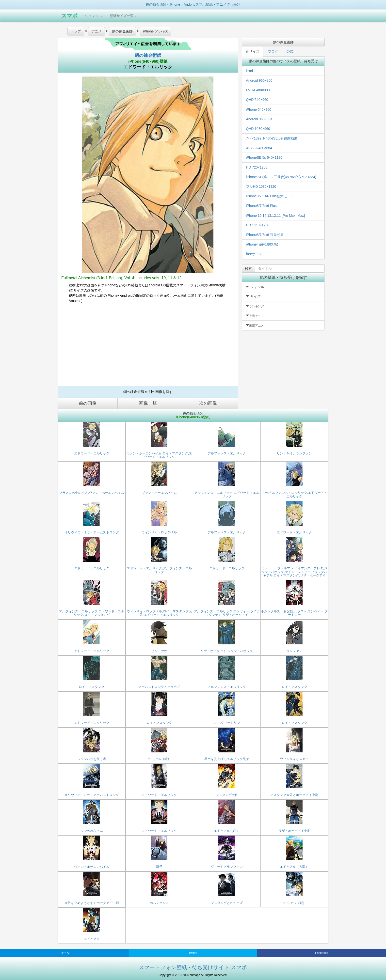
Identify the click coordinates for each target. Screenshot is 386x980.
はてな (65, 953)
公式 (290, 51)
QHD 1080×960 (258, 129)
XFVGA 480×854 (259, 148)
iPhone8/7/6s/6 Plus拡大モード (270, 196)
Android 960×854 (259, 119)
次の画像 (208, 403)
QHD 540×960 (257, 100)
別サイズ (253, 51)
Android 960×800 (259, 80)
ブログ (273, 51)
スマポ (69, 16)
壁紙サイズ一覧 (123, 16)
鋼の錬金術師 (148, 55)
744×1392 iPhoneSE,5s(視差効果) (272, 138)
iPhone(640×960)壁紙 (148, 61)
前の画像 (88, 403)
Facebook (322, 953)
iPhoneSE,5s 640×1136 (264, 157)
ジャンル (94, 16)
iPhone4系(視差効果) (262, 244)
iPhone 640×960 (258, 109)
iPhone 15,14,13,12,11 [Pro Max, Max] (275, 216)
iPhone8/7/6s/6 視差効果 (265, 235)
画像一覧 (148, 403)
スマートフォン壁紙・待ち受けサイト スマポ (193, 967)
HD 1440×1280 (258, 225)
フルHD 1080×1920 (261, 187)
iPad (249, 71)
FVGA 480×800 (258, 90)
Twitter (193, 953)
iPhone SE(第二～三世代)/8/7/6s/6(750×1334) (281, 177)
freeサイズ (254, 254)
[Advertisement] (148, 346)
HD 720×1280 (257, 167)
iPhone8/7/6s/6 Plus (261, 206)
